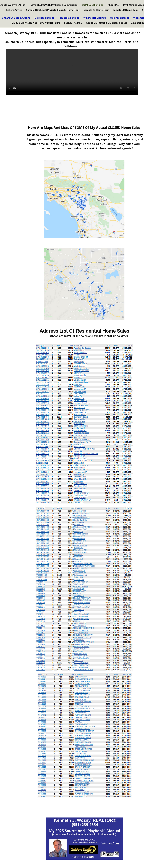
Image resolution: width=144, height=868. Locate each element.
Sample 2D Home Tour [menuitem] (96, 10)
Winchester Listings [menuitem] (95, 18)
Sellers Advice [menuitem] (14, 10)
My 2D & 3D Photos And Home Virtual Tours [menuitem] (36, 23)
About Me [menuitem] (113, 5)
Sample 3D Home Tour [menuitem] (125, 10)
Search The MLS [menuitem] (73, 23)
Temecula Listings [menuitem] (69, 18)
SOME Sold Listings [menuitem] (93, 5)
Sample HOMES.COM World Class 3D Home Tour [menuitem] (53, 10)
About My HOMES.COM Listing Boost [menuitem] (107, 23)
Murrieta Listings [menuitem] (44, 18)
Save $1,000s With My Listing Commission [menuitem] (54, 5)
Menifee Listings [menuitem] (120, 18)
